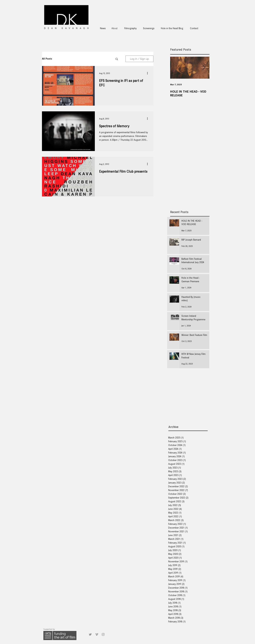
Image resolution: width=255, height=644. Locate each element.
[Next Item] (204, 68)
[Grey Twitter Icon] (90, 634)
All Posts (47, 59)
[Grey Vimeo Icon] (97, 634)
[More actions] (149, 73)
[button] (117, 59)
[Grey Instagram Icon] (103, 634)
